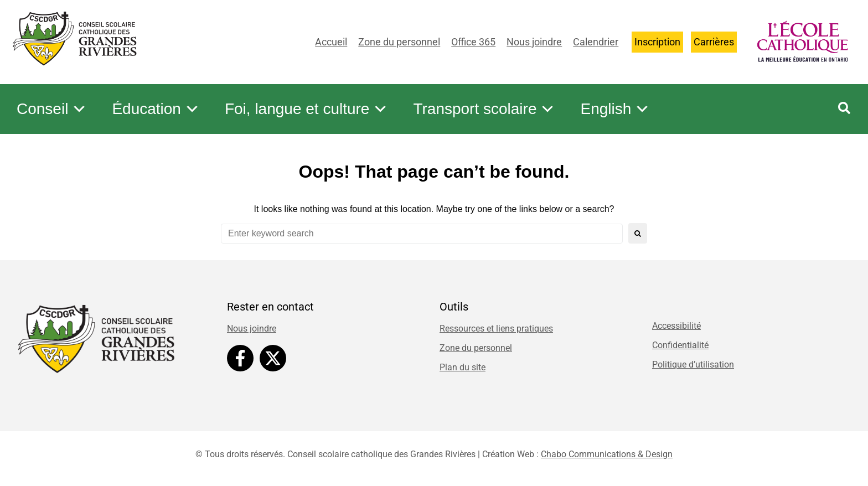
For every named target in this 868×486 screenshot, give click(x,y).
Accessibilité (676, 326)
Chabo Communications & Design (607, 454)
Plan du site (463, 367)
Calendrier (596, 42)
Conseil (52, 109)
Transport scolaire (484, 109)
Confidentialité (680, 345)
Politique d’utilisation (693, 364)
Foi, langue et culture (307, 109)
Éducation (156, 109)
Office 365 (473, 42)
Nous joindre (534, 42)
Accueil (331, 42)
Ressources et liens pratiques (496, 329)
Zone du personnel (399, 42)
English (615, 109)
